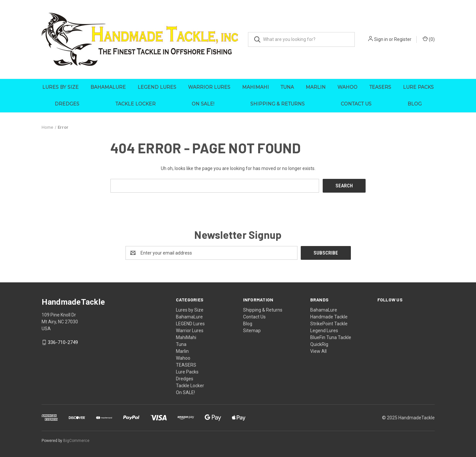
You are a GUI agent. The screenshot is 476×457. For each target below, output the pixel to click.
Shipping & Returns (277, 104)
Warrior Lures (209, 87)
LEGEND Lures (157, 87)
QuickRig (319, 344)
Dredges (67, 104)
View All (318, 351)
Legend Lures (324, 330)
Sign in (381, 39)
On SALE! (203, 104)
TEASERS (380, 87)
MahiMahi (256, 87)
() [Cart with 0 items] (429, 39)
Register (403, 39)
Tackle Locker (135, 104)
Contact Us (356, 104)
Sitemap (252, 330)
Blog (415, 104)
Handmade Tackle (329, 316)
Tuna (287, 87)
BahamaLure (108, 87)
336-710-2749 (63, 342)
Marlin (316, 87)
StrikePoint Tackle (329, 323)
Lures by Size (60, 87)
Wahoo (347, 87)
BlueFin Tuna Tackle (331, 337)
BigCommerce (76, 440)
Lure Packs (418, 87)
